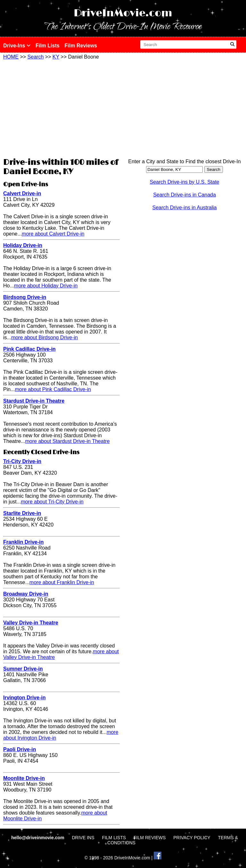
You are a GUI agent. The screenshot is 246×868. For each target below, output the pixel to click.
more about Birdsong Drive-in (45, 338)
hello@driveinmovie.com (38, 838)
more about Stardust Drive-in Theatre (67, 441)
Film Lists (48, 46)
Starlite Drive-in (22, 513)
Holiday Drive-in (23, 245)
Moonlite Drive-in (24, 778)
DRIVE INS (83, 838)
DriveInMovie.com (123, 13)
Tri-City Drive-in (22, 461)
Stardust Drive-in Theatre (34, 401)
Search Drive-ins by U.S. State (185, 182)
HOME (11, 57)
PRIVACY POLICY (192, 838)
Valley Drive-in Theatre (31, 623)
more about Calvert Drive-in (53, 234)
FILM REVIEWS (150, 838)
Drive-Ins (17, 46)
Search (36, 57)
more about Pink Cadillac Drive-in (53, 389)
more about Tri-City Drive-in (52, 502)
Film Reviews (81, 46)
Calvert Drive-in (22, 193)
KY (56, 57)
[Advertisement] (61, 108)
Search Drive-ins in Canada (184, 195)
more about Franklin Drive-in (62, 582)
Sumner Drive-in (23, 669)
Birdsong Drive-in (25, 297)
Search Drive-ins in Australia (185, 208)
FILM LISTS (114, 838)
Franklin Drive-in (23, 542)
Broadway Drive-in (26, 594)
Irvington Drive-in (24, 698)
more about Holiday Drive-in (46, 286)
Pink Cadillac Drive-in (29, 349)
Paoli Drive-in (20, 749)
